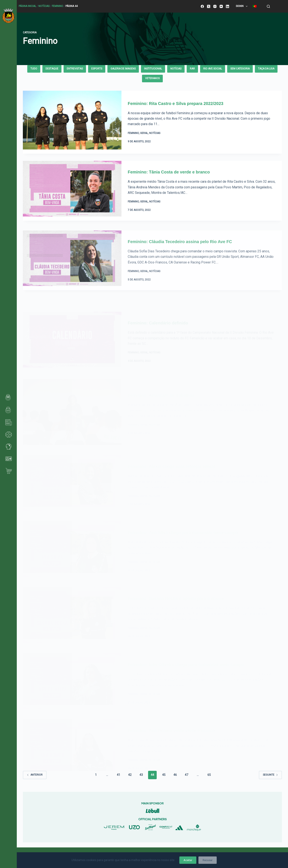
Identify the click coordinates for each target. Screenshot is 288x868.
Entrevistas (75, 69)
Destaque (52, 69)
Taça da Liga (266, 69)
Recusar (208, 860)
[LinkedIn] (227, 6)
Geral (144, 133)
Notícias (44, 6)
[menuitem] (255, 6)
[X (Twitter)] (209, 6)
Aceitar (188, 860)
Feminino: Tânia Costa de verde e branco (169, 182)
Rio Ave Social (213, 69)
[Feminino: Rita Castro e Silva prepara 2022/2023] (72, 122)
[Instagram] (215, 6)
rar (192, 69)
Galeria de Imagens (123, 69)
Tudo (34, 69)
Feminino (57, 6)
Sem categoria (240, 69)
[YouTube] (221, 6)
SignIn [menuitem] (242, 6)
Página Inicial (27, 6)
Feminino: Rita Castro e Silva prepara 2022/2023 (176, 103)
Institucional (153, 69)
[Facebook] (202, 6)
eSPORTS (97, 69)
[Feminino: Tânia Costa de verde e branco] (72, 201)
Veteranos (152, 78)
